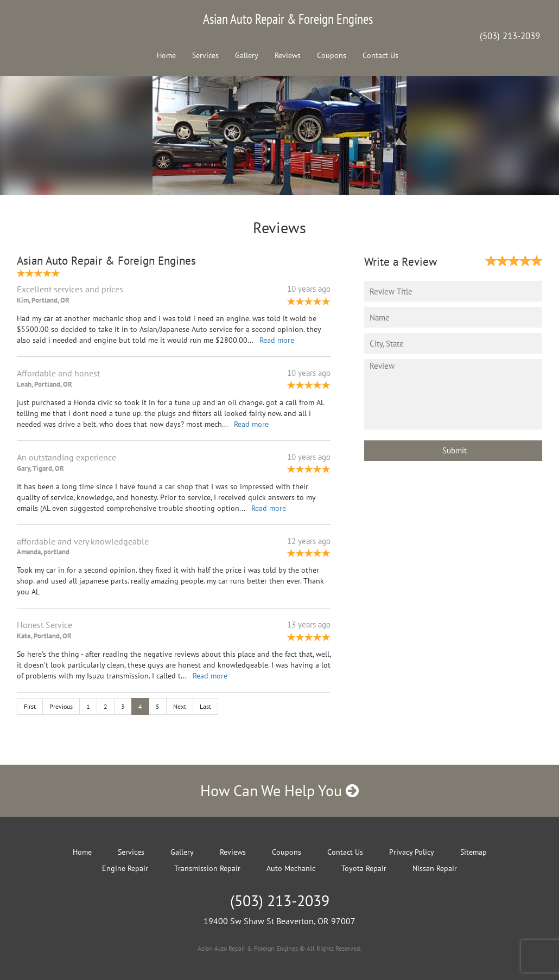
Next (180, 706)
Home (166, 55)
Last (205, 706)
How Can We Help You (279, 790)
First (30, 706)
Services (205, 55)
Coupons (332, 55)
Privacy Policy (412, 852)
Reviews (288, 55)
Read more (277, 340)
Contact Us (380, 55)
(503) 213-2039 (510, 36)
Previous (61, 706)
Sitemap (474, 852)
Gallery (247, 55)
